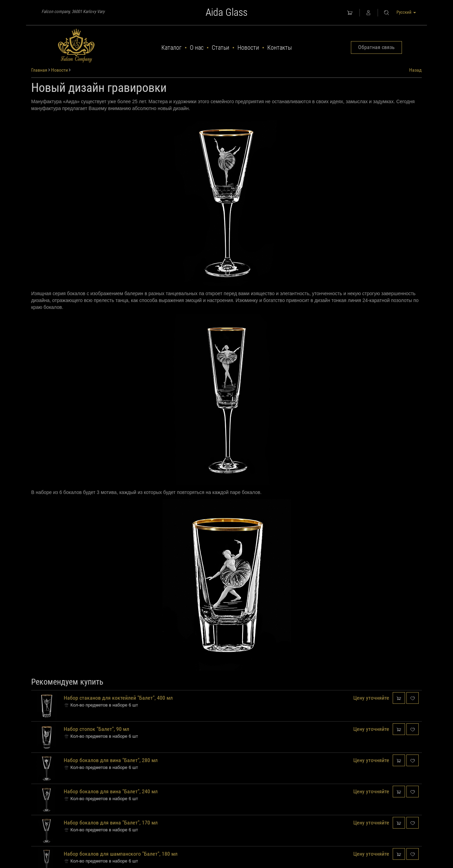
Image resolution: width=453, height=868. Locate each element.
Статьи (221, 47)
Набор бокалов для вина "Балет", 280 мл (111, 760)
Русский (406, 12)
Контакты (280, 47)
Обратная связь (376, 47)
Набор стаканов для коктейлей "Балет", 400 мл (118, 698)
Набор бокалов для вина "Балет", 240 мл (111, 791)
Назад (415, 70)
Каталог (172, 47)
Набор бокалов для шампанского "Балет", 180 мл (121, 854)
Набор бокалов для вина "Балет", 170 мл (111, 823)
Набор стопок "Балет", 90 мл (96, 729)
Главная (39, 70)
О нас (197, 47)
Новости (248, 47)
